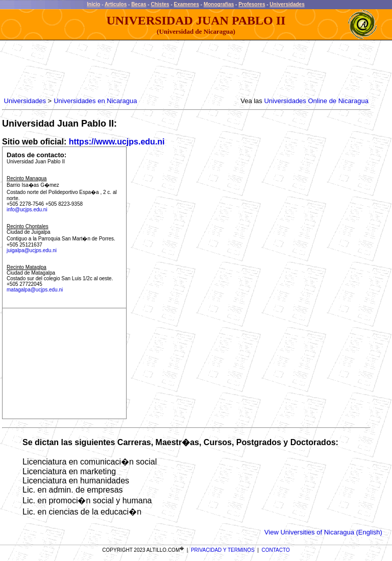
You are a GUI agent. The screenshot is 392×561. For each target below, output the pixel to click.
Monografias (219, 4)
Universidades (287, 4)
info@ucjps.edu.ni (27, 210)
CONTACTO (276, 550)
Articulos (116, 4)
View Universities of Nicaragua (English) (323, 532)
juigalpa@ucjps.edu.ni (32, 250)
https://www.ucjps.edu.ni (117, 142)
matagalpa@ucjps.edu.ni (35, 290)
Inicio (93, 4)
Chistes (160, 4)
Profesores (252, 4)
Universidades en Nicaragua (95, 101)
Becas (139, 4)
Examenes (187, 4)
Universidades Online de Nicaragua (316, 101)
